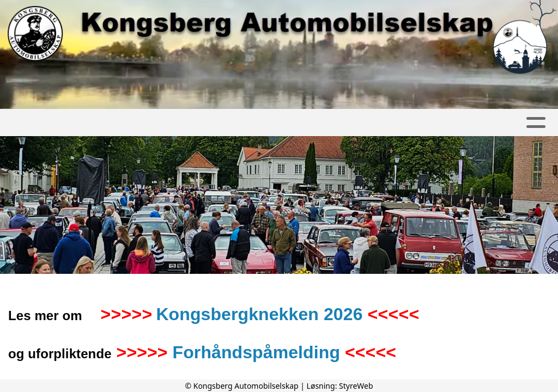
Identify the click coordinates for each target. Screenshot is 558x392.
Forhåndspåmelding (257, 352)
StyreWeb (356, 386)
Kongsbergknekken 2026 (259, 314)
